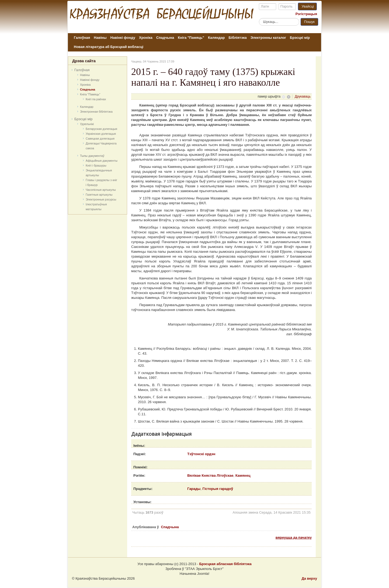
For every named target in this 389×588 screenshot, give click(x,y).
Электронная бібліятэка (96, 112)
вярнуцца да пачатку (294, 537)
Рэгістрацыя (306, 14)
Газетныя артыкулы (99, 195)
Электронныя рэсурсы (101, 199)
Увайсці (308, 6)
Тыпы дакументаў (92, 156)
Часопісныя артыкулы (101, 190)
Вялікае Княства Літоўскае (210, 475)
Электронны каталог (268, 38)
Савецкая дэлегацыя (100, 139)
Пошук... (259, 18)
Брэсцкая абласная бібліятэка (225, 564)
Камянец (243, 475)
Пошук (309, 22)
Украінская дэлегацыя (101, 134)
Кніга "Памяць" (191, 38)
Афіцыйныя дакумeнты (102, 161)
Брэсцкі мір (300, 38)
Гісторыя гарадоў (218, 489)
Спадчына (165, 38)
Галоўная (82, 38)
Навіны (100, 38)
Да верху (309, 578)
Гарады (194, 489)
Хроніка (146, 38)
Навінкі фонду (123, 38)
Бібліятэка (237, 38)
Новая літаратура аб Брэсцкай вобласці (109, 47)
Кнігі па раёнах (96, 99)
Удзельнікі (87, 124)
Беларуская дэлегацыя (101, 129)
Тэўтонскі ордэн (201, 454)
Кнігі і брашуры (96, 165)
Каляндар (216, 38)
